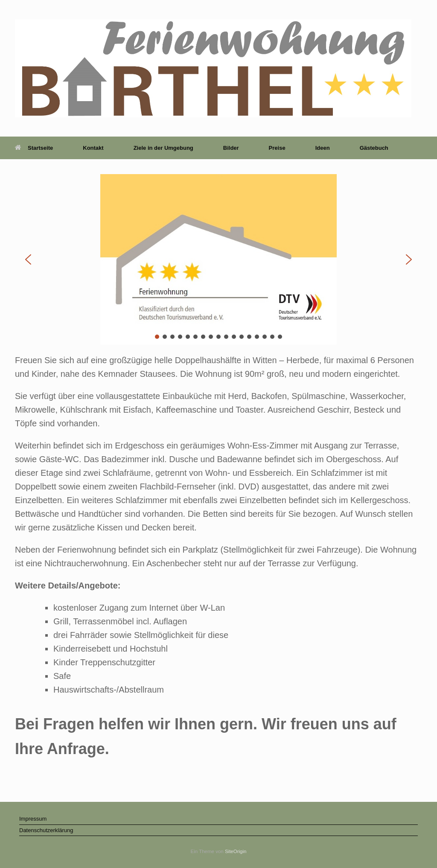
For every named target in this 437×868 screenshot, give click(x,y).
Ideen (323, 148)
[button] (28, 259)
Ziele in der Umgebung (163, 148)
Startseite (34, 148)
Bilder (231, 148)
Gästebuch (374, 148)
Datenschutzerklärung (46, 830)
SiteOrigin (236, 851)
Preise (277, 148)
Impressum (33, 819)
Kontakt (93, 148)
